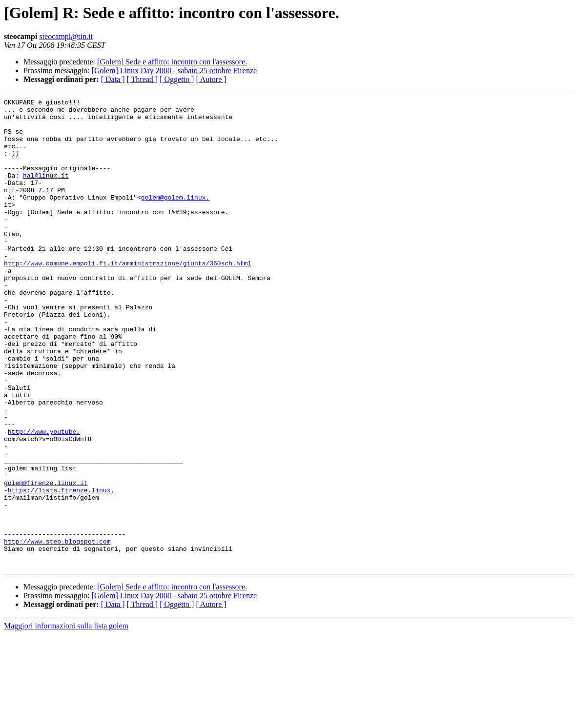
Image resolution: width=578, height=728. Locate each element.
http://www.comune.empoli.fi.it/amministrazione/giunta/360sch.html (128, 297)
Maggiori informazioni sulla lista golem (66, 719)
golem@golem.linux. (175, 218)
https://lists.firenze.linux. (61, 569)
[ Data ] (113, 79)
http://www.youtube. (44, 499)
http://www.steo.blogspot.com (57, 630)
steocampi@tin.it (66, 36)
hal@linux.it (46, 191)
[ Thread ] (143, 79)
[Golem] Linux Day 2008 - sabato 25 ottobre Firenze (175, 71)
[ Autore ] (211, 79)
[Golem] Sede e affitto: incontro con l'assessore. (172, 62)
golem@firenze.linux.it (46, 560)
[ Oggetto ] (177, 79)
